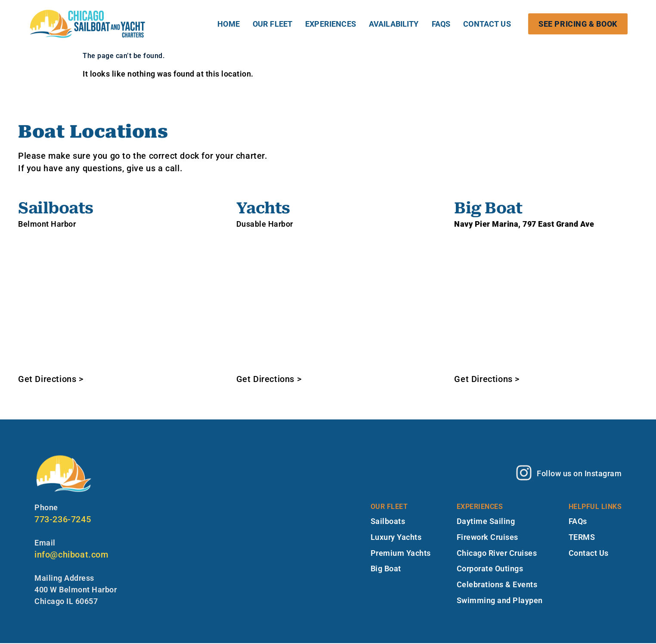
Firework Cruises (487, 538)
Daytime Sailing (486, 522)
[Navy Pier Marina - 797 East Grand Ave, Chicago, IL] (546, 301)
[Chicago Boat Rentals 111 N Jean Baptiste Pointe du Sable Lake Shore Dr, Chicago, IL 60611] (328, 301)
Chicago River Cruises (497, 554)
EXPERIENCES (331, 24)
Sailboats (388, 522)
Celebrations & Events (497, 586)
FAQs (441, 24)
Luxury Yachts (396, 538)
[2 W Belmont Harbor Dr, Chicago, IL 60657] (110, 301)
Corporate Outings (490, 570)
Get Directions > (51, 379)
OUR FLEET (272, 24)
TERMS (582, 538)
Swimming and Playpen (500, 602)
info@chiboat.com (71, 555)
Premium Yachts (401, 554)
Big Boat (386, 570)
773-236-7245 (63, 519)
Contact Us (487, 24)
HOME (229, 24)
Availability (394, 24)
